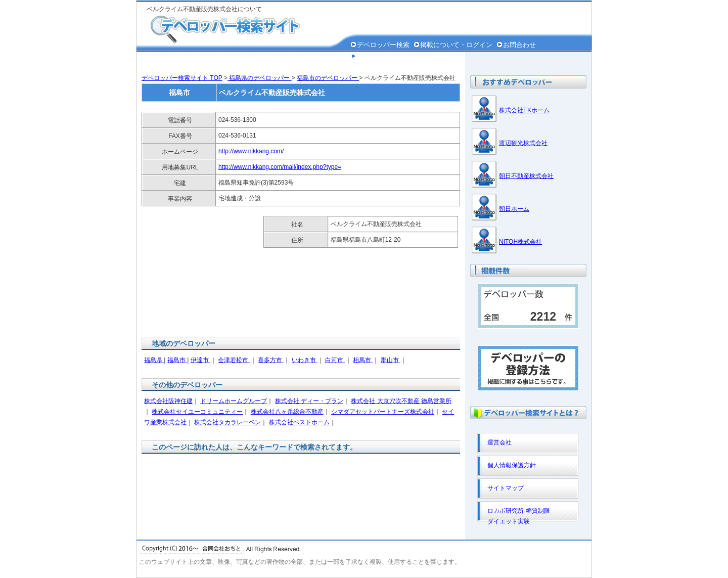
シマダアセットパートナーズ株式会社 (383, 412)
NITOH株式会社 (520, 242)
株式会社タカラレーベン (227, 422)
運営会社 (499, 442)
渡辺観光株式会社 (523, 143)
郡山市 (391, 360)
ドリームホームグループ (234, 401)
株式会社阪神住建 (168, 401)
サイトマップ (506, 488)
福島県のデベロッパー (260, 78)
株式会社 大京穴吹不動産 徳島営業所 (401, 401)
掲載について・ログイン (456, 45)
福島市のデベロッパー (328, 78)
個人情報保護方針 (383, 56)
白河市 (335, 360)
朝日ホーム (514, 209)
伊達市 (200, 360)
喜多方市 (271, 360)
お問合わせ (519, 45)
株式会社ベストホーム (299, 422)
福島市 (177, 360)
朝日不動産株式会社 (526, 176)
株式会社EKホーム (524, 110)
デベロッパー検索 (383, 45)
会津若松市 (234, 360)
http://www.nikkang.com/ (251, 151)
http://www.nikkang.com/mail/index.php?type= (280, 167)
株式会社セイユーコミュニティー (197, 412)
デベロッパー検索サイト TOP (182, 78)
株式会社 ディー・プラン (309, 401)
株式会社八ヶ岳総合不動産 (287, 412)
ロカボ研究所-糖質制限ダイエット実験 (519, 514)
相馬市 (363, 360)
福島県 (154, 360)
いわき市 (305, 360)
